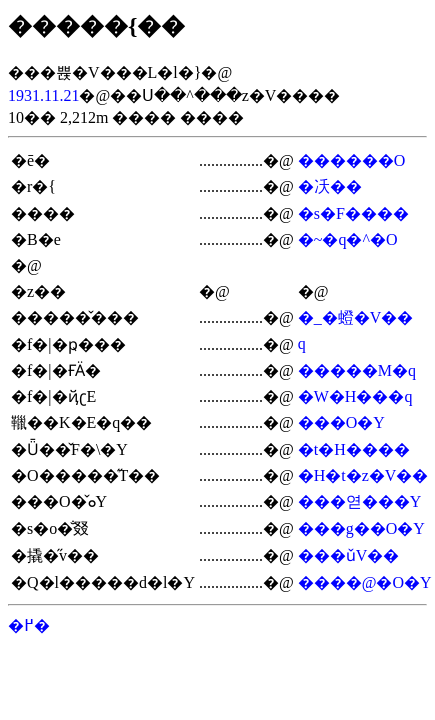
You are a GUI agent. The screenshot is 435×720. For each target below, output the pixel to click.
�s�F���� (353, 213)
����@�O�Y (365, 582)
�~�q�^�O (348, 239)
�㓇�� (330, 186)
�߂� (29, 625)
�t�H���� (354, 449)
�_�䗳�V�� (356, 317)
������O (352, 160)
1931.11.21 (43, 95)
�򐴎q (302, 343)
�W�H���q (355, 396)
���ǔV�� (349, 555)
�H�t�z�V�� (363, 475)
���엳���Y (360, 501)
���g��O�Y (361, 528)
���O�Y (341, 422)
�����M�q (357, 370)
